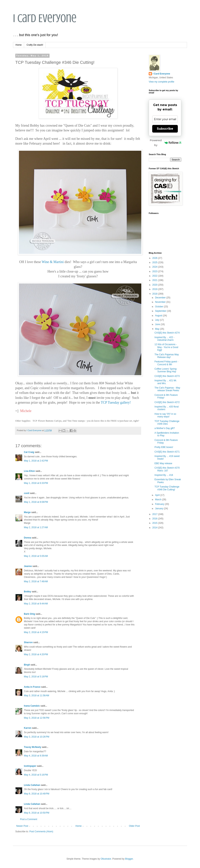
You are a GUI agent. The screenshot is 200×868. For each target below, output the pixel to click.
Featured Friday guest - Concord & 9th (166, 363)
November (161, 302)
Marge (27, 512)
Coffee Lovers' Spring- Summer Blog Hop (166, 370)
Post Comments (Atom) (41, 832)
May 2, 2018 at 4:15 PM (36, 632)
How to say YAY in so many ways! (165, 415)
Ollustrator (106, 859)
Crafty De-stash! (35, 45)
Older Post (134, 826)
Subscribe (165, 129)
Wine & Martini (53, 262)
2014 (155, 528)
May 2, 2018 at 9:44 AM (36, 604)
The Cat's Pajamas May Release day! (167, 356)
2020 (155, 285)
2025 (155, 262)
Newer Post (22, 826)
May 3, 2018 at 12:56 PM (37, 718)
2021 (155, 280)
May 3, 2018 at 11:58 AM (37, 696)
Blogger (129, 859)
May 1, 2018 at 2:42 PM (36, 461)
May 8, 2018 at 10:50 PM (37, 813)
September (161, 311)
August (159, 316)
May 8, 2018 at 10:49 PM (37, 794)
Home (19, 45)
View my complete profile (161, 82)
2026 (155, 258)
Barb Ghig (29, 614)
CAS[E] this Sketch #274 (167, 333)
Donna (27, 538)
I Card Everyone (45, 18)
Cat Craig (29, 452)
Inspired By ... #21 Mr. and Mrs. (166, 382)
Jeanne (28, 566)
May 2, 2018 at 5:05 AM (36, 556)
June (158, 324)
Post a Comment (29, 819)
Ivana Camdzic (32, 706)
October (159, 307)
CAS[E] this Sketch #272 (167, 402)
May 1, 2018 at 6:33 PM (36, 483)
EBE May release (163, 463)
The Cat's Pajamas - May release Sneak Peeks (167, 389)
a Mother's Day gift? (165, 428)
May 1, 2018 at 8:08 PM (36, 502)
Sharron (28, 642)
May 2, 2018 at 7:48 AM (36, 581)
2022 (155, 276)
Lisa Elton (29, 471)
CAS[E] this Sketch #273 (167, 376)
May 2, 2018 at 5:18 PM (36, 677)
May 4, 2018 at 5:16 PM (36, 775)
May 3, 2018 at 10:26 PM (37, 737)
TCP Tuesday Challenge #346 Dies (167, 423)
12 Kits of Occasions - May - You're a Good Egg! (166, 347)
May (158, 329)
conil (27, 493)
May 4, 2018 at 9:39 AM (36, 756)
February (160, 504)
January (159, 508)
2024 (155, 267)
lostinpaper (30, 766)
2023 (155, 271)
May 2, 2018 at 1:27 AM (36, 527)
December (161, 298)
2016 (155, 519)
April (158, 495)
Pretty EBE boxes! (164, 447)
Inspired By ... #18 (164, 475)
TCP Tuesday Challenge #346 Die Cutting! (167, 488)
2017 (155, 514)
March (159, 500)
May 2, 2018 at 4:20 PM (36, 654)
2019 (155, 289)
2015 (155, 523)
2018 (155, 294)
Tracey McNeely (33, 747)
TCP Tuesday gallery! (116, 402)
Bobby (27, 592)
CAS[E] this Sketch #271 (167, 452)
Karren (28, 728)
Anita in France (32, 687)
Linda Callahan (32, 785)
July (157, 320)
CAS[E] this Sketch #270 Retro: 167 (167, 469)
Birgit (27, 665)
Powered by (166, 143)
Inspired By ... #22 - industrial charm (164, 339)
